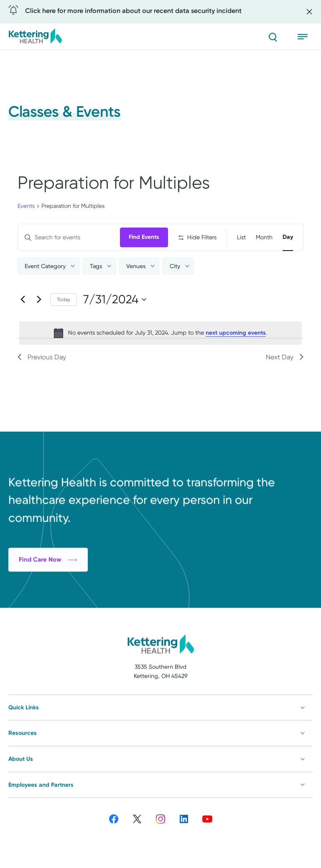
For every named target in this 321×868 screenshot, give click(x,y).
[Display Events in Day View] (288, 237)
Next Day (285, 357)
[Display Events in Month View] (264, 237)
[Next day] (39, 300)
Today (64, 300)
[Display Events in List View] (241, 237)
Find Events (144, 237)
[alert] (160, 333)
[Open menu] (305, 37)
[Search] (273, 37)
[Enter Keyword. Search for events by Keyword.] (69, 237)
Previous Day (42, 357)
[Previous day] (23, 300)
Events (26, 206)
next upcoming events (236, 333)
